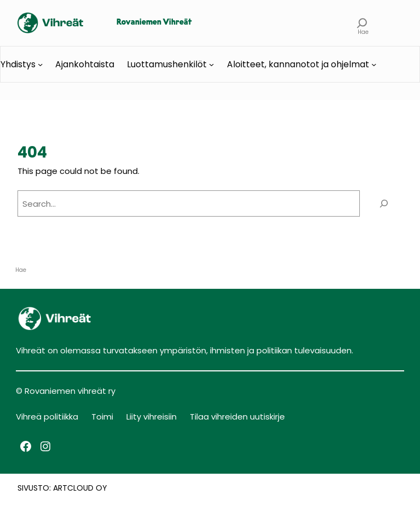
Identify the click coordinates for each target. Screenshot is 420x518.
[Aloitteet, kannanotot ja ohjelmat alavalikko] (374, 64)
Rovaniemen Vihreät (154, 23)
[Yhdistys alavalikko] (40, 64)
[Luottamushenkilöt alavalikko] (211, 64)
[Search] (384, 203)
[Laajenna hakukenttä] (363, 23)
